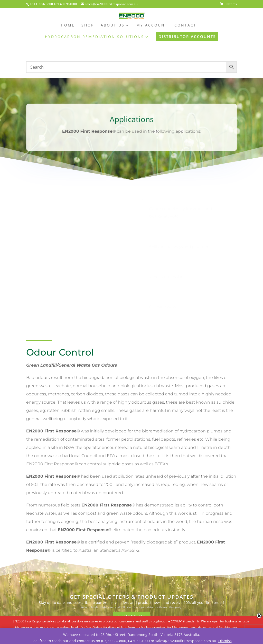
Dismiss (225, 641)
